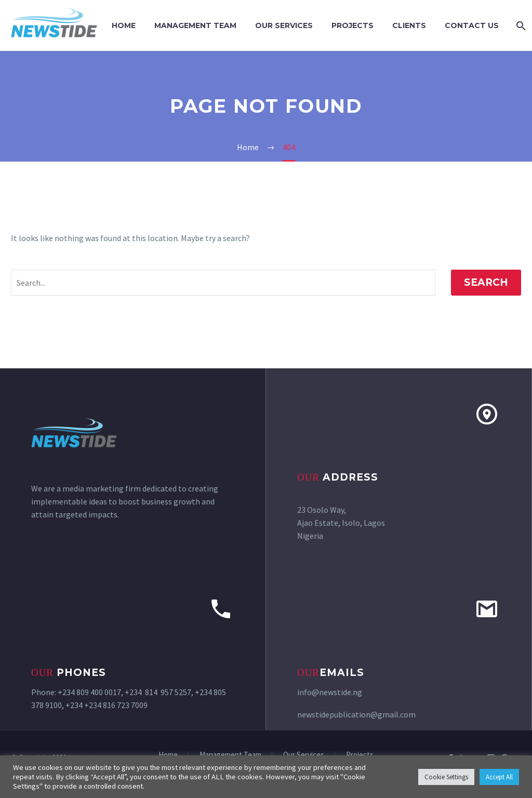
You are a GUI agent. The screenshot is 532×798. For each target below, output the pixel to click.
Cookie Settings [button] (446, 777)
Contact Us (472, 25)
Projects (353, 25)
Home (124, 25)
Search (486, 282)
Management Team (195, 25)
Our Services (284, 25)
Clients (409, 25)
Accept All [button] (499, 777)
